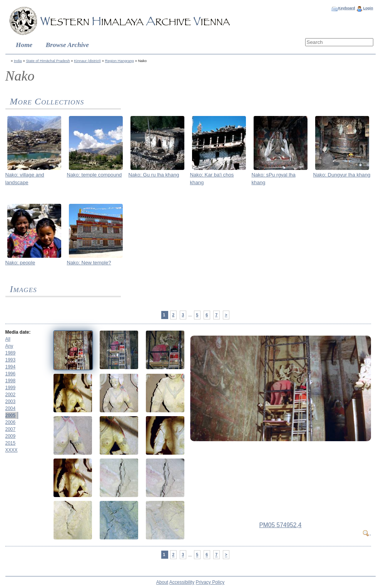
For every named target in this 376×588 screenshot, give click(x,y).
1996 (11, 374)
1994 (11, 367)
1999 (11, 388)
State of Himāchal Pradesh (48, 61)
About (162, 582)
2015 (11, 443)
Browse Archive (67, 45)
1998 (11, 381)
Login (368, 8)
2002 (11, 395)
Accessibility (182, 582)
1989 (11, 353)
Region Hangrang (119, 61)
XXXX (12, 450)
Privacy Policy (210, 582)
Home (24, 45)
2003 (11, 402)
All (8, 339)
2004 (11, 408)
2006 (11, 422)
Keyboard (346, 8)
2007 (11, 429)
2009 (11, 436)
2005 (11, 415)
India (18, 61)
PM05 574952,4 (280, 525)
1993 (11, 360)
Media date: (18, 332)
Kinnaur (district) (87, 61)
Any (9, 346)
